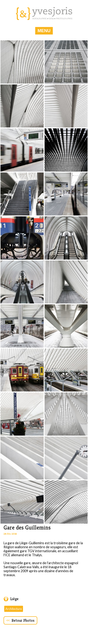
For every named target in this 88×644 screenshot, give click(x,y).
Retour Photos (20, 620)
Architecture (14, 609)
